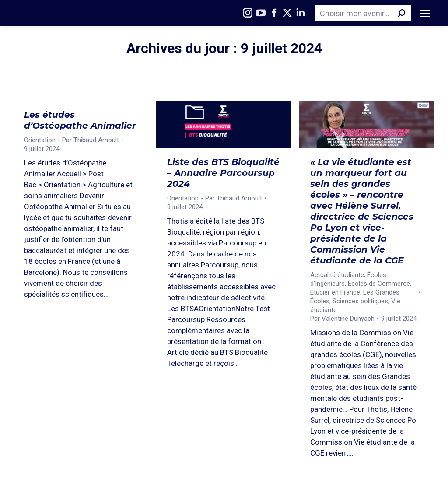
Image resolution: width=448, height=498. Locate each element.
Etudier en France (335, 292)
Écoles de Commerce (379, 284)
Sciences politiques (360, 301)
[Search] (363, 13)
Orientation (40, 140)
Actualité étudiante (337, 275)
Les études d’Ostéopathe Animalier (80, 120)
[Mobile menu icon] (425, 13)
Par (91, 140)
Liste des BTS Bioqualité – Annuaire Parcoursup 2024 (223, 173)
